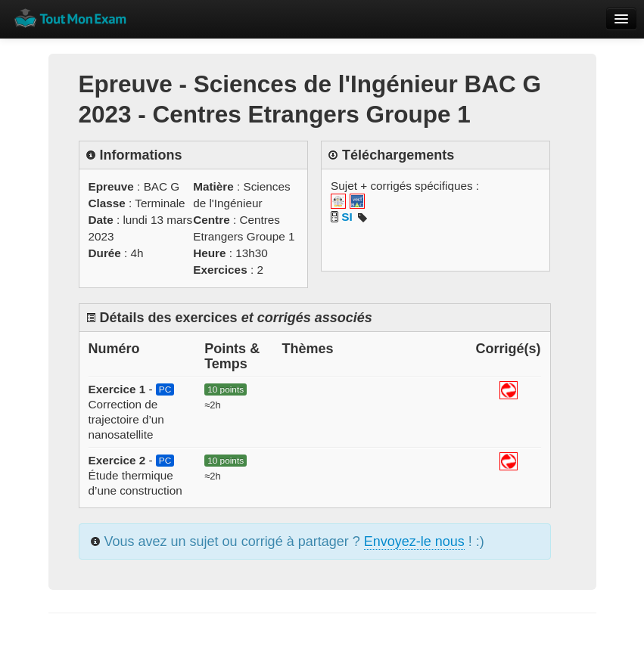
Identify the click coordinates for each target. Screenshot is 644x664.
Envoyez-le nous (414, 541)
